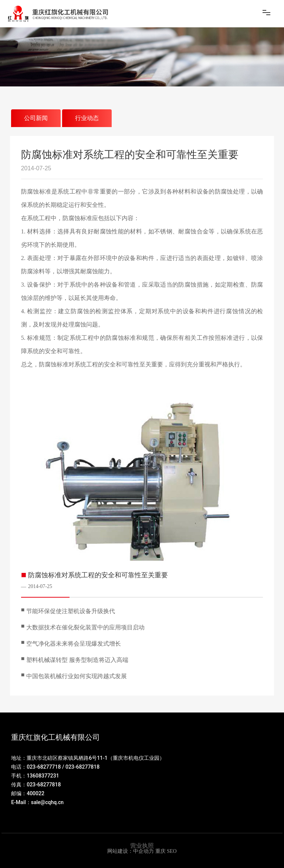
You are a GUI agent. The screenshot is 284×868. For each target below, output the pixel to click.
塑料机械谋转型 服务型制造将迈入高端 (77, 660)
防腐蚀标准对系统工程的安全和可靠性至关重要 (98, 575)
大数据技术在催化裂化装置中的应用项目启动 (85, 627)
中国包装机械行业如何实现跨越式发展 (77, 676)
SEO (172, 851)
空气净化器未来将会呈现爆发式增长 (74, 644)
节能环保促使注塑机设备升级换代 (71, 611)
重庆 (160, 851)
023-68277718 (44, 767)
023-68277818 (82, 767)
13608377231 (43, 776)
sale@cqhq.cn (47, 802)
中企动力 (143, 851)
